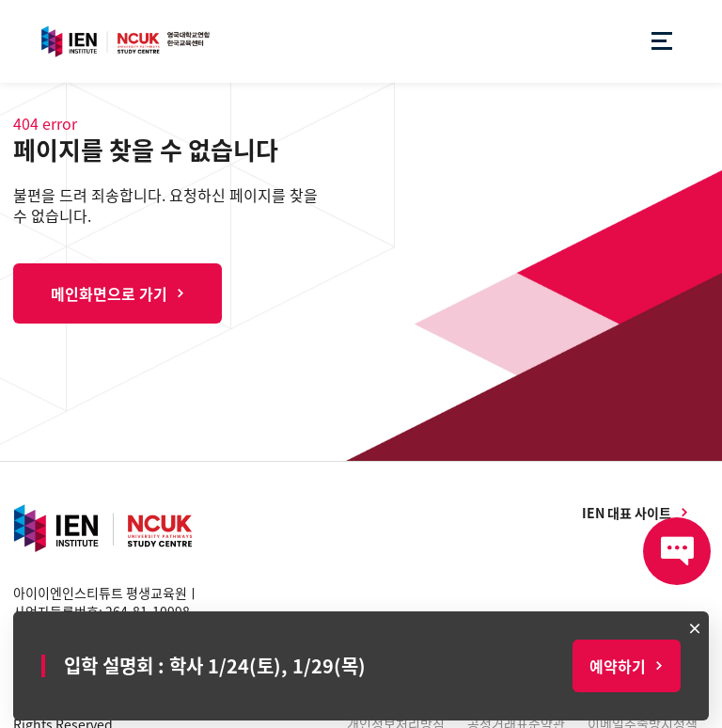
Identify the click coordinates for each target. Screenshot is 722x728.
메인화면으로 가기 (109, 293)
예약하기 (618, 666)
